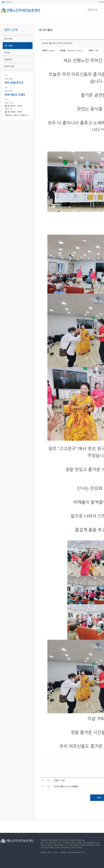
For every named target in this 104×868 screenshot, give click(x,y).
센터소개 (92, 10)
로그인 (101, 2)
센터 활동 (8, 46)
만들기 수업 (59, 780)
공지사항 (8, 39)
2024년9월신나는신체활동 (66, 786)
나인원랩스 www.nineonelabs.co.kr (72, 852)
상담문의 (8, 59)
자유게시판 (9, 66)
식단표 (7, 52)
